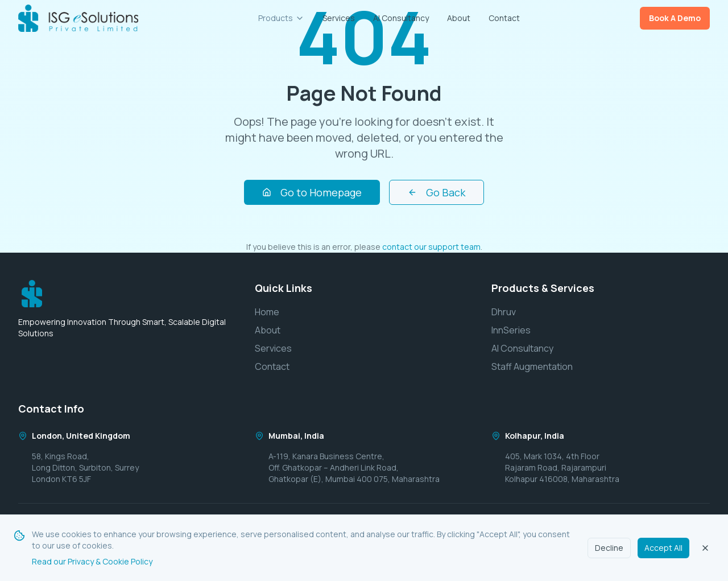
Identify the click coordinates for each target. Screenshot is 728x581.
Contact (504, 18)
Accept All (663, 548)
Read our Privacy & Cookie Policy (92, 561)
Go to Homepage (312, 192)
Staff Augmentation (532, 366)
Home (267, 312)
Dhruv (504, 312)
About (459, 18)
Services (339, 18)
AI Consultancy (401, 18)
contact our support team (431, 247)
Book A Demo (675, 18)
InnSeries (511, 330)
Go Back (437, 192)
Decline (609, 548)
